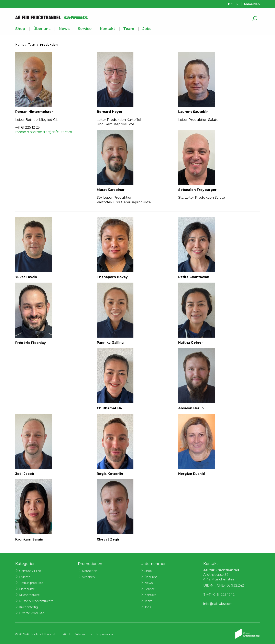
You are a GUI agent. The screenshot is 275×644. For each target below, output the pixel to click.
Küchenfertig (29, 607)
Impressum (105, 634)
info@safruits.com (218, 604)
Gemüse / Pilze (30, 571)
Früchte (25, 577)
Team (129, 29)
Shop (20, 29)
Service (85, 29)
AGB (66, 634)
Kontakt (107, 29)
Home (20, 45)
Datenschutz (83, 634)
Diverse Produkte (32, 613)
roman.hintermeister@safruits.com (44, 132)
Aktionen (88, 577)
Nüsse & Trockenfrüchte (36, 601)
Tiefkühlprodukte (31, 583)
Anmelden (252, 4)
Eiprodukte (27, 589)
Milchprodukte (29, 595)
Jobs (147, 29)
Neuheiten (90, 571)
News (64, 29)
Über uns (42, 29)
